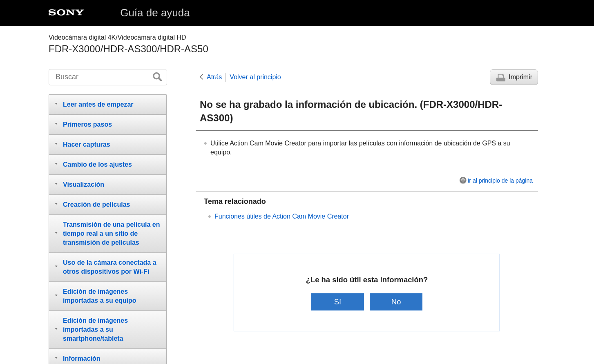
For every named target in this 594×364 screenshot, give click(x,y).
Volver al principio (255, 77)
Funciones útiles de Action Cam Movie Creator (282, 216)
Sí (338, 302)
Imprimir (520, 77)
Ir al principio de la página (500, 181)
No (396, 302)
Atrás (214, 77)
